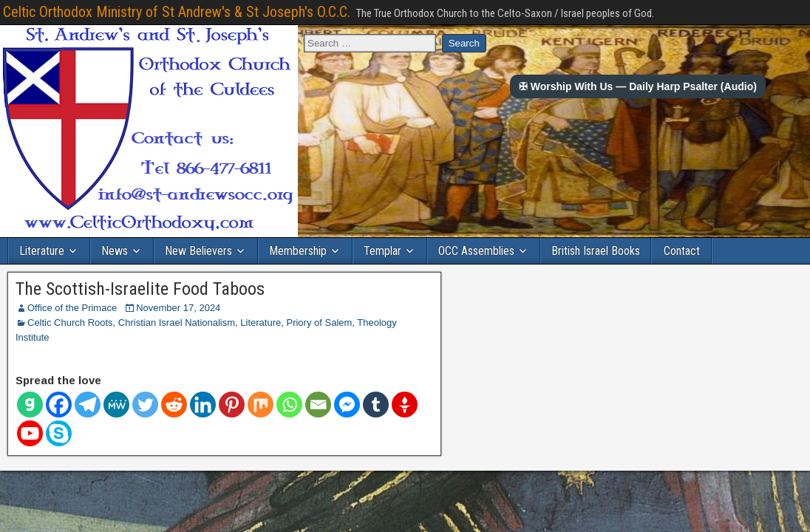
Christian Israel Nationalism (177, 323)
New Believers (198, 251)
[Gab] (30, 405)
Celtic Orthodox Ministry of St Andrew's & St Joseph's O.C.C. (177, 12)
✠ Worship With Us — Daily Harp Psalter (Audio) (638, 86)
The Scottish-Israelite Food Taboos (140, 289)
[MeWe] (116, 405)
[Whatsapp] (289, 405)
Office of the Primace (72, 308)
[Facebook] (59, 405)
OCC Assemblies (476, 251)
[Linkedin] (203, 405)
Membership (298, 251)
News (115, 251)
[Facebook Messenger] (347, 405)
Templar (382, 251)
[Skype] (59, 433)
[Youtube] (30, 433)
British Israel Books (596, 251)
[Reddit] (174, 405)
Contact (682, 251)
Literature (42, 251)
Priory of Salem (319, 323)
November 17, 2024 (178, 308)
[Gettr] (405, 405)
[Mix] (261, 405)
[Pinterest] (232, 405)
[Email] (318, 405)
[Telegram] (88, 405)
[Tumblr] (376, 405)
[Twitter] (145, 405)
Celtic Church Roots (70, 323)
